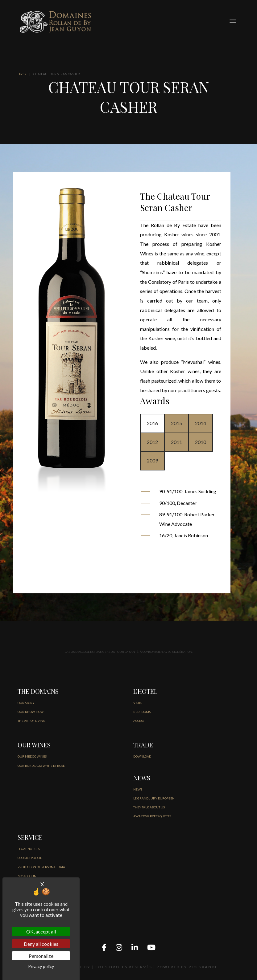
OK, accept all (41, 931)
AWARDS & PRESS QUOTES (152, 816)
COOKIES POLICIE (30, 858)
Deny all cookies (41, 944)
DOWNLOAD (142, 756)
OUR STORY (26, 703)
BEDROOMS (142, 712)
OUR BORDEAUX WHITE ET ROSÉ (41, 766)
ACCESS (139, 721)
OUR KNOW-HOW (31, 712)
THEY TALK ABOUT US (149, 807)
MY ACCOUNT (28, 876)
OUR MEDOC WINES (32, 756)
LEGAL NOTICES (29, 849)
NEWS (138, 789)
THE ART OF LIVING (31, 721)
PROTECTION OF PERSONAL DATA (41, 867)
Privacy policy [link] (41, 966)
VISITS (138, 703)
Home (22, 74)
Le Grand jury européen (154, 798)
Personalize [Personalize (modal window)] (41, 956)
